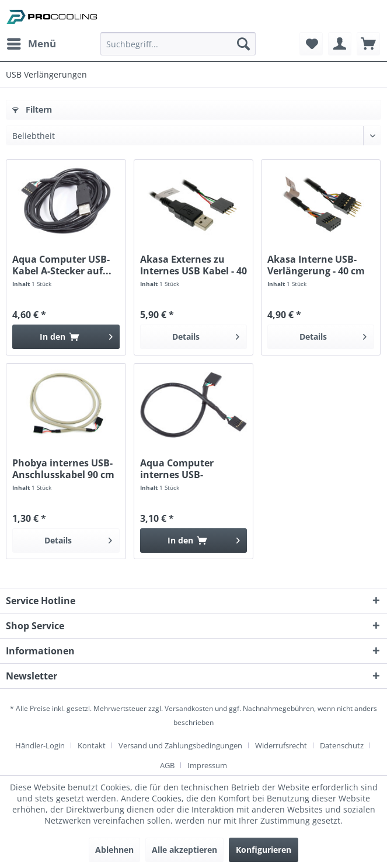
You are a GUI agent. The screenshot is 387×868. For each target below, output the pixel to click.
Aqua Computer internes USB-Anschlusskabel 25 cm (191, 469)
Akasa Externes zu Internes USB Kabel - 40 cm (193, 265)
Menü (32, 42)
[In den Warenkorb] (66, 337)
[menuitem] (31, 44)
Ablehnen (114, 850)
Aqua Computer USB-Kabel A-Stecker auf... (62, 265)
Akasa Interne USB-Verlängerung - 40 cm (316, 265)
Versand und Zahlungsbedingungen (180, 745)
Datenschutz (342, 745)
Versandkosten (189, 708)
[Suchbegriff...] (178, 44)
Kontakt (92, 745)
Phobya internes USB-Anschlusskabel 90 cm (63, 469)
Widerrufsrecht (281, 745)
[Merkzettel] (311, 44)
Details (206, 335)
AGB (167, 765)
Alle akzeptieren (184, 850)
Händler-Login (40, 745)
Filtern (32, 109)
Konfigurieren (264, 850)
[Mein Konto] (340, 44)
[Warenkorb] (368, 44)
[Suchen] (243, 44)
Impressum (207, 765)
